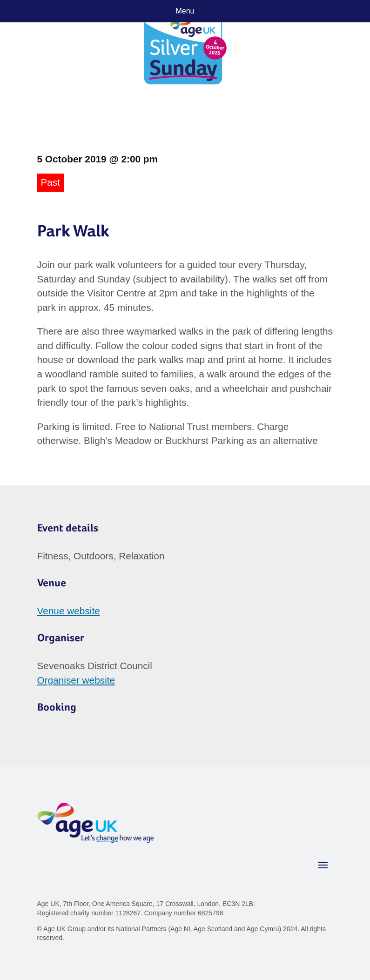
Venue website (69, 611)
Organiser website (76, 680)
